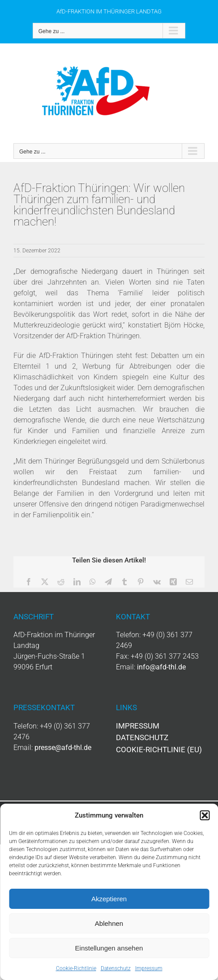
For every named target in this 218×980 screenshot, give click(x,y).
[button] (205, 815)
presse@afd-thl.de (63, 748)
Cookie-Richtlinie (76, 968)
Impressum (149, 968)
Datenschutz (116, 968)
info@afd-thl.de (161, 667)
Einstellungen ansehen (109, 948)
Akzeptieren (109, 899)
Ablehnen (109, 923)
